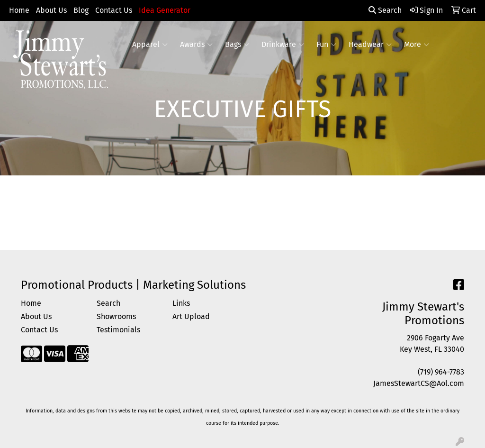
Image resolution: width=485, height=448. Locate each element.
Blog (81, 10)
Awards (196, 45)
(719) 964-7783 (441, 372)
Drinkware (283, 45)
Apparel (150, 45)
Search (385, 10)
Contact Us (114, 10)
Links (181, 303)
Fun (326, 45)
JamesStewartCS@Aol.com (419, 383)
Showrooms (116, 316)
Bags (237, 45)
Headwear (370, 45)
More (417, 45)
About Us (51, 10)
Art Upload (191, 316)
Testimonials (118, 330)
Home (19, 10)
